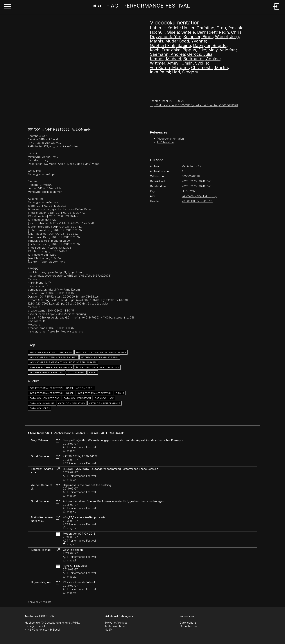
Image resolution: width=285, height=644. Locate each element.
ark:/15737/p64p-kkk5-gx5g (199, 196)
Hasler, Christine (198, 28)
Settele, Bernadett (199, 32)
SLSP (109, 630)
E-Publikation (165, 142)
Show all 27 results (40, 602)
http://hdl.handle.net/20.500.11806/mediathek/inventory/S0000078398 (194, 105)
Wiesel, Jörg (227, 37)
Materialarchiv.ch (116, 626)
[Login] (276, 10)
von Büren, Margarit (169, 67)
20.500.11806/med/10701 (197, 201)
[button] (7, 7)
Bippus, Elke (194, 50)
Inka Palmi (160, 72)
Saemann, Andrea (167, 54)
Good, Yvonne (192, 41)
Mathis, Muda (163, 41)
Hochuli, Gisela (164, 32)
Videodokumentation (171, 139)
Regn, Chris (230, 32)
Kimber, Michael (166, 59)
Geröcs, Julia (200, 54)
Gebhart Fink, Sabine (170, 45)
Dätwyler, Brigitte (210, 45)
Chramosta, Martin (209, 67)
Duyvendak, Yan (166, 37)
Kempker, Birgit (198, 37)
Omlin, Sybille (195, 63)
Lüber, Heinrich (165, 28)
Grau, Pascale (230, 28)
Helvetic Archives (116, 623)
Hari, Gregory (185, 72)
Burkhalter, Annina (202, 59)
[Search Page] (142, 6)
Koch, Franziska (165, 50)
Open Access (188, 626)
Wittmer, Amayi (165, 63)
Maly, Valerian (222, 50)
